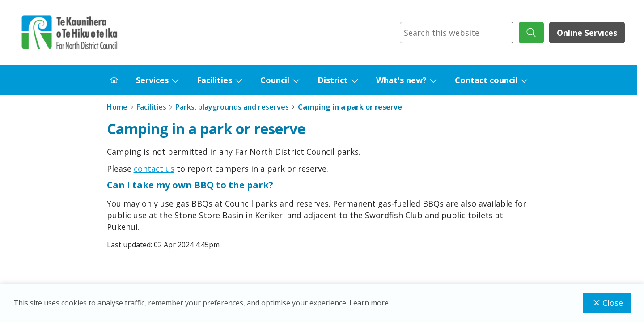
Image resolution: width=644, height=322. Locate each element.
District (333, 80)
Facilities (214, 80)
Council (275, 80)
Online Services (587, 33)
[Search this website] (457, 33)
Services (152, 80)
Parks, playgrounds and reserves (232, 107)
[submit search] (531, 33)
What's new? (401, 80)
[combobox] (457, 33)
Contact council (486, 80)
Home (117, 107)
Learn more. (370, 303)
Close (607, 303)
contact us (154, 169)
